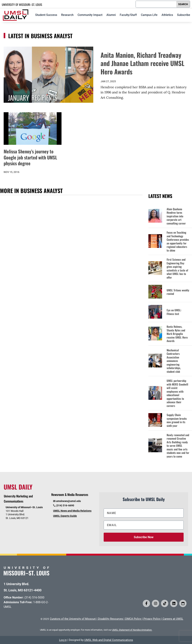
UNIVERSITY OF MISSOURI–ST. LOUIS (22, 5)
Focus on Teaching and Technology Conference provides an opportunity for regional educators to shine (178, 241)
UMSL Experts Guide (65, 516)
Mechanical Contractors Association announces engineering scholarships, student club (174, 361)
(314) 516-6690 (65, 505)
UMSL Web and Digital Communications (109, 640)
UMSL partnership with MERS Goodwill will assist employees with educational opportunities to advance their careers (177, 393)
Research (67, 15)
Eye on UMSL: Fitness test (174, 312)
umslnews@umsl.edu (68, 501)
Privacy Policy (152, 619)
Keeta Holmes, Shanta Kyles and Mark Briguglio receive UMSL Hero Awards (177, 334)
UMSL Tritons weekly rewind (178, 292)
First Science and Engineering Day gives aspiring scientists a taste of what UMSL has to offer (177, 268)
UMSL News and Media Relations (72, 511)
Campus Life (149, 15)
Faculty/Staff (128, 15)
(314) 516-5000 (34, 597)
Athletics (167, 15)
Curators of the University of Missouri (73, 619)
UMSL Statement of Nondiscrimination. (132, 630)
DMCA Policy (133, 619)
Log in (63, 640)
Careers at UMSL (173, 619)
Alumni (111, 15)
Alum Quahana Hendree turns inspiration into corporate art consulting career (176, 216)
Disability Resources (111, 619)
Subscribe (184, 15)
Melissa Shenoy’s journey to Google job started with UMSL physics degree (30, 157)
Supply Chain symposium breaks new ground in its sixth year (177, 420)
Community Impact (90, 15)
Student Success (46, 15)
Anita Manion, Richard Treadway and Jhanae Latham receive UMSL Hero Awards (142, 63)
